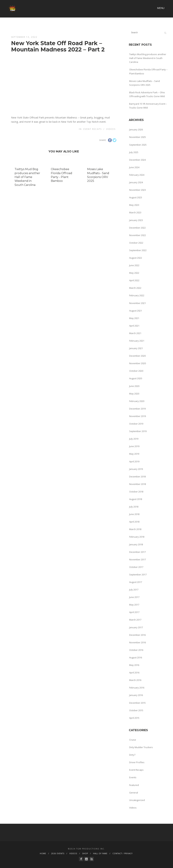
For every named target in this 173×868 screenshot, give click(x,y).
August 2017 (136, 582)
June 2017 (134, 597)
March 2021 (135, 333)
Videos (111, 129)
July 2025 (134, 152)
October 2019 (136, 424)
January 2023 (136, 220)
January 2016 (136, 695)
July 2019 (134, 439)
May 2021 (134, 318)
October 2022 (136, 243)
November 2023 (138, 190)
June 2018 (134, 514)
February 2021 (137, 341)
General (134, 793)
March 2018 (135, 529)
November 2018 (138, 484)
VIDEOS (73, 853)
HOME (43, 853)
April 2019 (134, 461)
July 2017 (134, 590)
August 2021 (136, 311)
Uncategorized (137, 800)
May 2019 (134, 454)
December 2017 (137, 552)
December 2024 (137, 160)
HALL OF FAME (100, 853)
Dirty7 (132, 755)
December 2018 (137, 477)
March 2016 (135, 680)
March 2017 (135, 620)
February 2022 (137, 295)
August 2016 (136, 657)
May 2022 (134, 273)
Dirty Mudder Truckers (141, 747)
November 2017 (138, 559)
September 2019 (138, 431)
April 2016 (134, 673)
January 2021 (136, 348)
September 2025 (138, 145)
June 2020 (134, 386)
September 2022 (138, 250)
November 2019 (138, 416)
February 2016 (137, 688)
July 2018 (134, 507)
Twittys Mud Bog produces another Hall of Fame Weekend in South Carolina (27, 177)
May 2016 (134, 665)
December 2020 (137, 356)
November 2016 (138, 642)
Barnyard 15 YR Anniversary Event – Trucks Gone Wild (148, 106)
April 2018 (134, 522)
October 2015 (136, 710)
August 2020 (136, 378)
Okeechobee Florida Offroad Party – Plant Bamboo (148, 71)
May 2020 (134, 394)
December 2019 (137, 409)
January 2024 (136, 182)
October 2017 (136, 567)
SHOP (85, 853)
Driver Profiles (137, 762)
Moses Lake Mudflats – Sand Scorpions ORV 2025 (145, 83)
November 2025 (138, 137)
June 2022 (134, 265)
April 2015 (134, 718)
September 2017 (138, 575)
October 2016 (136, 650)
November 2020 (138, 363)
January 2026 (136, 129)
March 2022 (135, 288)
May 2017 (134, 605)
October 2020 (136, 371)
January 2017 (136, 627)
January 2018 (136, 544)
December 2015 (137, 703)
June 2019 (134, 446)
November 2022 (138, 235)
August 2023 (136, 197)
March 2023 (135, 212)
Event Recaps (93, 129)
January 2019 (136, 469)
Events (133, 777)
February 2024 (137, 175)
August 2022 (136, 258)
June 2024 (134, 167)
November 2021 (138, 303)
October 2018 (136, 492)
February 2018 (137, 537)
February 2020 (137, 401)
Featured (134, 785)
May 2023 (134, 205)
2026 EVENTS (58, 853)
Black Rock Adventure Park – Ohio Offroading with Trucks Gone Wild (147, 94)
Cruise (133, 740)
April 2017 (134, 612)
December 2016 (137, 635)
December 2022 (137, 228)
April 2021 (134, 326)
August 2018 (136, 499)
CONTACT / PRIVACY (123, 853)
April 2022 (134, 280)
